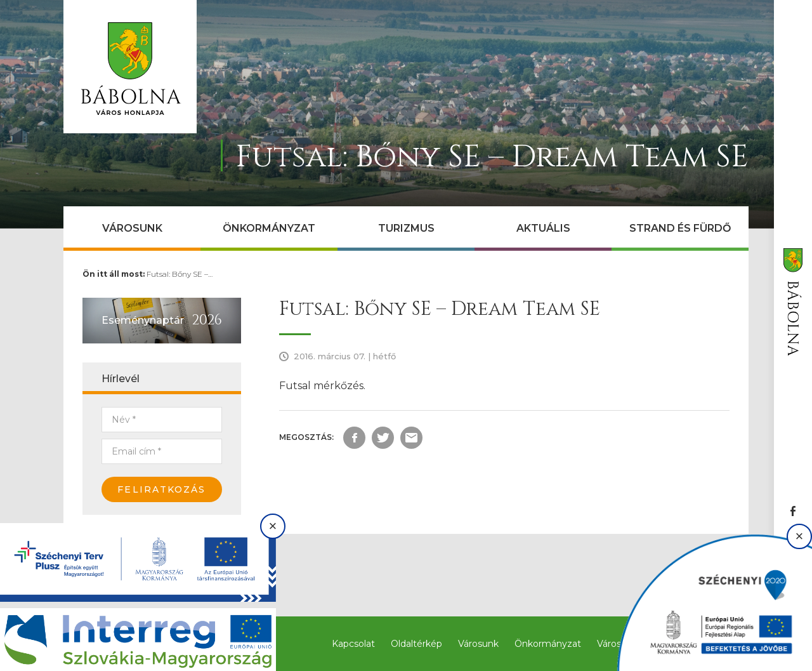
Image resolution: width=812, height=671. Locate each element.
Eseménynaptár (143, 320)
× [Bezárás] (273, 526)
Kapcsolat (353, 644)
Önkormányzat (269, 228)
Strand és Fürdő (680, 228)
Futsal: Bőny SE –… (180, 274)
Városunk (132, 228)
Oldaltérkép (416, 644)
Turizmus (406, 228)
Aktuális (543, 228)
